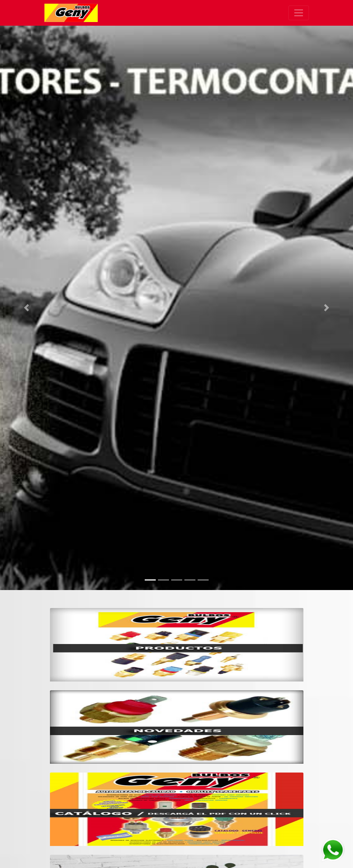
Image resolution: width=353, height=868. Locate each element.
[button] (26, 308)
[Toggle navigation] (299, 13)
